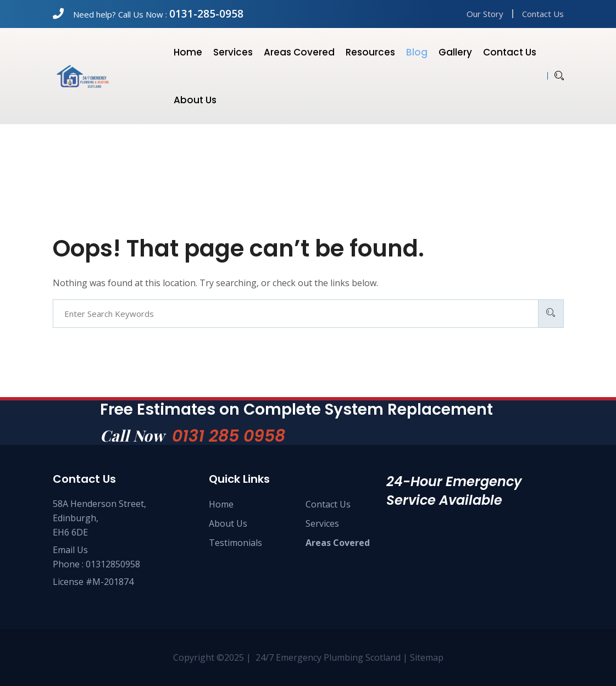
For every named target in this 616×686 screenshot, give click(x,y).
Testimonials (235, 543)
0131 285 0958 (229, 436)
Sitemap (427, 657)
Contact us (510, 52)
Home (188, 52)
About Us (228, 523)
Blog (417, 52)
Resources (370, 52)
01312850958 (113, 564)
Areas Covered (299, 52)
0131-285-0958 (206, 14)
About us (195, 100)
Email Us (70, 550)
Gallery (455, 52)
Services (233, 52)
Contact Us (543, 14)
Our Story (485, 14)
